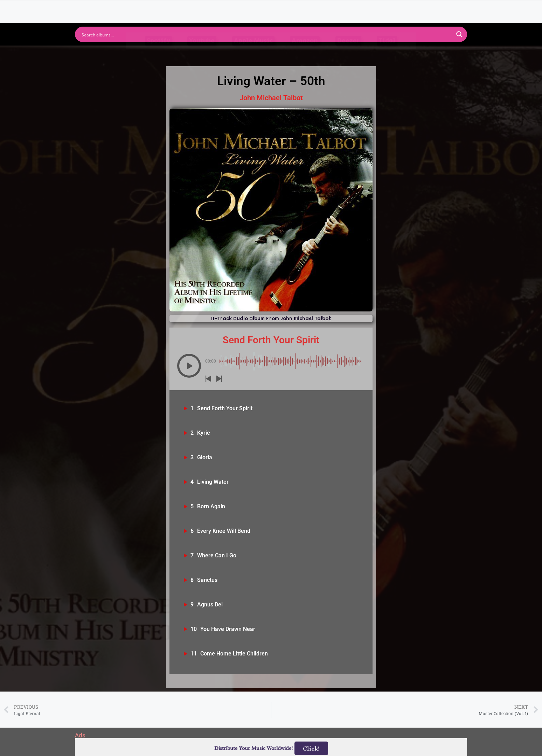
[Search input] (266, 34)
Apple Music (253, 54)
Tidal (387, 54)
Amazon (305, 54)
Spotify (158, 54)
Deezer (348, 54)
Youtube (202, 54)
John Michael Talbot (271, 98)
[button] (189, 366)
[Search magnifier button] (459, 34)
